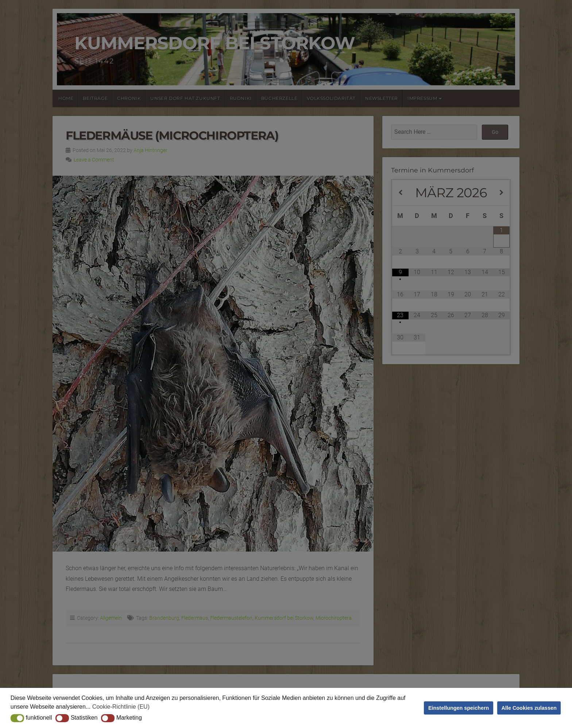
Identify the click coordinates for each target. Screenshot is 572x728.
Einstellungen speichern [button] (459, 708)
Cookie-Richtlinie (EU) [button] (121, 707)
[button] (17, 718)
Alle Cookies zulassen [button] (529, 708)
